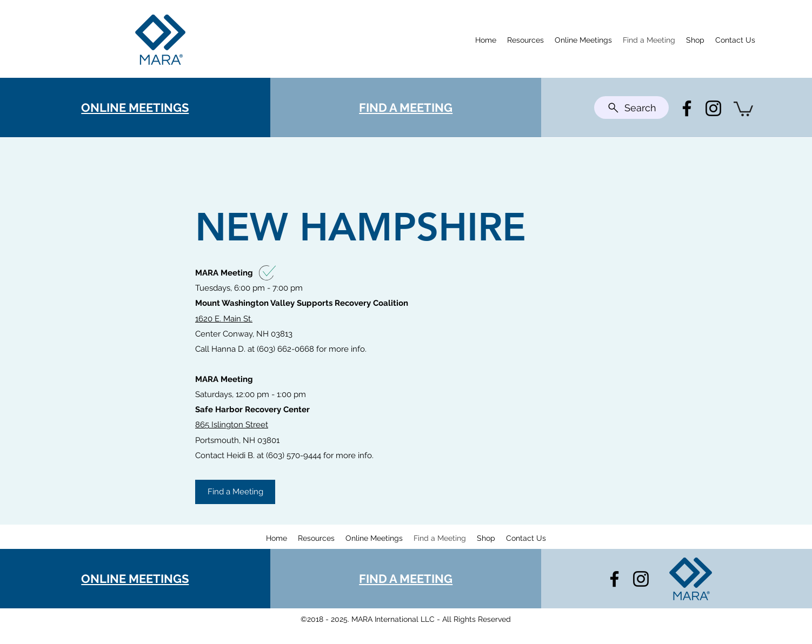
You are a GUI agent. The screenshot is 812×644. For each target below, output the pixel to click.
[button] (743, 108)
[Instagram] (713, 108)
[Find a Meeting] (235, 492)
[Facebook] (687, 108)
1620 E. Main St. (224, 319)
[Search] (631, 108)
